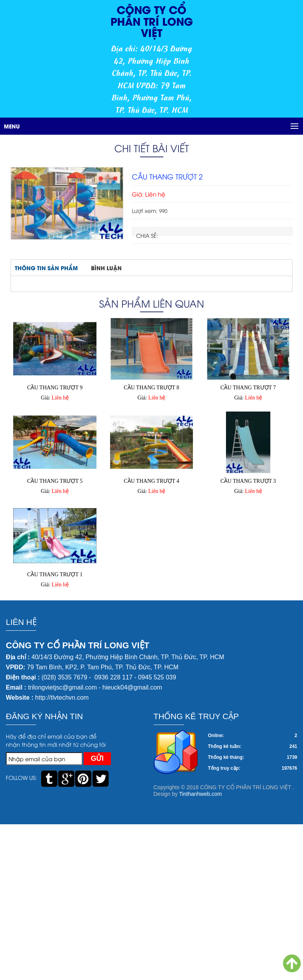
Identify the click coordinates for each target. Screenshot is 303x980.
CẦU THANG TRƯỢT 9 (55, 388)
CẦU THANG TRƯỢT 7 (248, 388)
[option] (67, 203)
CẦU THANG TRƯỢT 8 (151, 388)
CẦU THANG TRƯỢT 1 (55, 574)
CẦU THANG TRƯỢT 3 (248, 481)
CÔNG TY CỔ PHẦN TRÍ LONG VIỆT (152, 21)
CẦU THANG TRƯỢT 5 (55, 481)
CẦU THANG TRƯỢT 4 (151, 481)
